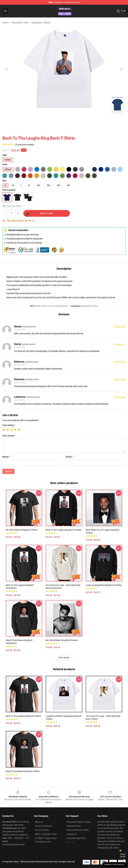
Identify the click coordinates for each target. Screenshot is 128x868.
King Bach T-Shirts (41, 23)
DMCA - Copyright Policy (46, 834)
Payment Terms (74, 826)
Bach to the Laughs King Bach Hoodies (64, 530)
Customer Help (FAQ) (76, 838)
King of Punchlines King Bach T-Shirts (23, 771)
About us (39, 822)
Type (5, 155)
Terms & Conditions (44, 826)
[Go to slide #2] (72, 119)
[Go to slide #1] (57, 119)
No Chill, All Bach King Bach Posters (62, 640)
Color (5, 164)
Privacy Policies (42, 830)
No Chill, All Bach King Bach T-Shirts (22, 530)
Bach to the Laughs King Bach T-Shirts (23, 716)
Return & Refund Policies (78, 830)
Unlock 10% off (123, 855)
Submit (8, 471)
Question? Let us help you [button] (114, 865)
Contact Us (72, 834)
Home (5, 23)
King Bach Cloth (20, 23)
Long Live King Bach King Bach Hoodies (104, 585)
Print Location (9, 190)
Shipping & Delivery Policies (79, 822)
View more (64, 658)
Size (4, 181)
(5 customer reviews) (25, 145)
